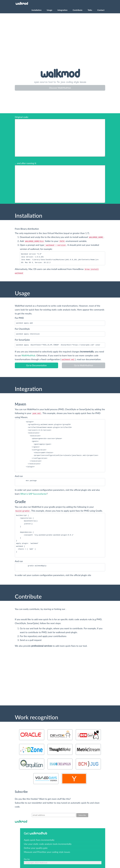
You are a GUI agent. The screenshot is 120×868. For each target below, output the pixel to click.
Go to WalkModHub (83, 365)
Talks (90, 10)
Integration (62, 10)
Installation (37, 10)
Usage (50, 10)
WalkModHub (28, 355)
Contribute (78, 10)
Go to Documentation (36, 365)
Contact (101, 10)
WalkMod (22, 4)
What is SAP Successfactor (34, 494)
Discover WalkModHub (60, 88)
